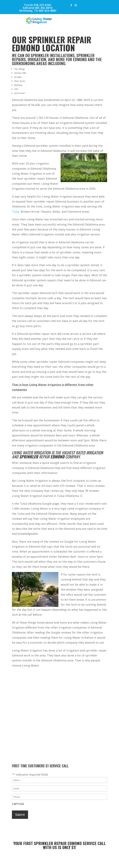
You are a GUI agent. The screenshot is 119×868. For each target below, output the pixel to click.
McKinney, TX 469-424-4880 (38, 11)
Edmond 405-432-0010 (38, 8)
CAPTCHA (18, 804)
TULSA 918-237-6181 (38, 5)
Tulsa (16, 212)
